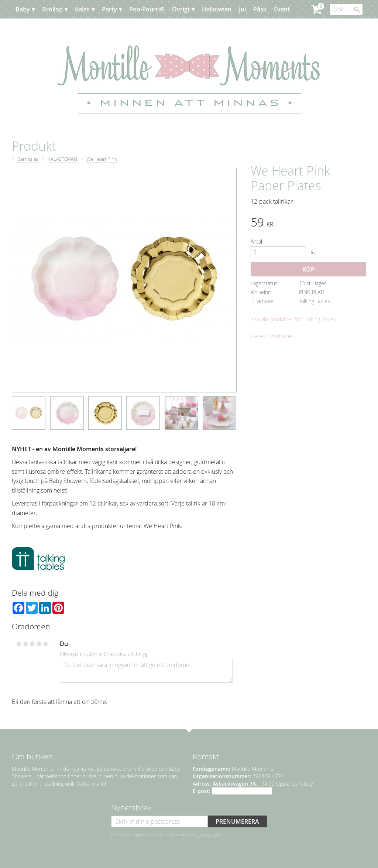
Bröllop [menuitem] (52, 9)
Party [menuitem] (109, 9)
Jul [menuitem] (242, 9)
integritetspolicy (208, 835)
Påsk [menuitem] (260, 9)
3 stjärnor (32, 644)
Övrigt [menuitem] (181, 9)
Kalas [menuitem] (82, 9)
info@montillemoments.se (242, 791)
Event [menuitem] (282, 9)
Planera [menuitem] (34, 28)
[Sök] (357, 10)
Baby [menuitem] (23, 9)
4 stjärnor (39, 644)
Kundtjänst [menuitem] (67, 28)
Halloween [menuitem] (217, 9)
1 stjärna (19, 644)
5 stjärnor (45, 644)
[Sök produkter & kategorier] (346, 9)
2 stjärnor (25, 644)
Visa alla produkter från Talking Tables (293, 319)
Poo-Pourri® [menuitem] (147, 9)
